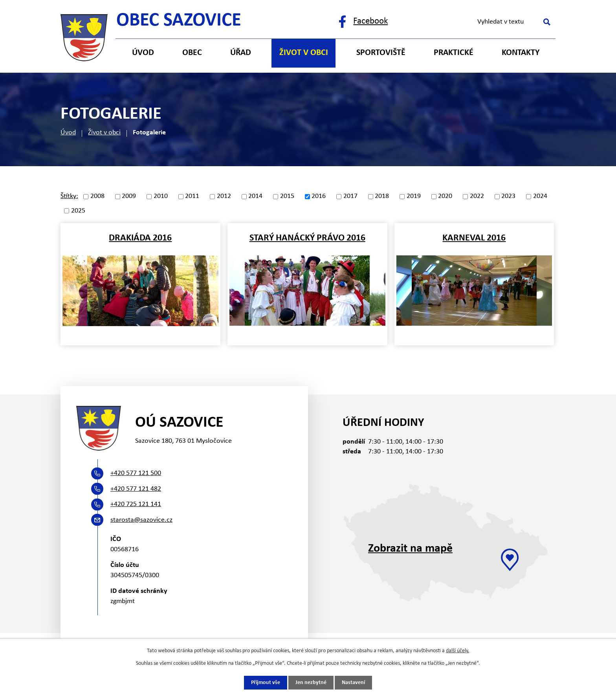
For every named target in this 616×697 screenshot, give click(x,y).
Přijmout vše (266, 683)
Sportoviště (381, 53)
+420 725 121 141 (136, 504)
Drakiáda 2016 (140, 238)
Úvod (68, 133)
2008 (97, 197)
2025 (78, 211)
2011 (192, 197)
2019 (414, 197)
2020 (445, 197)
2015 (287, 197)
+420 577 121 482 (136, 489)
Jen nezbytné (311, 683)
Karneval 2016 (474, 238)
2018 (382, 197)
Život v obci (104, 133)
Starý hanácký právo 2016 (307, 238)
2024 (540, 197)
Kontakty (521, 53)
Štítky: (69, 196)
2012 (224, 197)
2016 (319, 197)
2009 (129, 197)
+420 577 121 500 (136, 473)
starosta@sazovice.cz (141, 520)
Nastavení (353, 683)
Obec (192, 53)
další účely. (458, 651)
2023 (508, 197)
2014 (255, 197)
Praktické (454, 53)
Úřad (241, 53)
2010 (161, 197)
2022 (477, 197)
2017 (350, 197)
